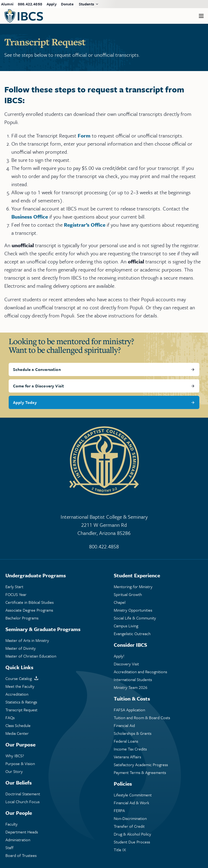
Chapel (120, 602)
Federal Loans (126, 741)
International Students (133, 680)
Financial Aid (124, 725)
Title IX (120, 850)
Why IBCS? (15, 756)
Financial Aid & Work (131, 803)
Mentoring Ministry (133, 587)
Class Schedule (18, 725)
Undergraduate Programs (36, 575)
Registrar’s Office (85, 225)
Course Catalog (19, 678)
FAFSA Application (129, 710)
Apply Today (25, 402)
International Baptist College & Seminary (104, 525)
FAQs (10, 718)
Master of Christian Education (31, 656)
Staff (9, 848)
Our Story (14, 771)
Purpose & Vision (20, 764)
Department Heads (22, 832)
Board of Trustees (21, 855)
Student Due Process (132, 842)
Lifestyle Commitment (133, 795)
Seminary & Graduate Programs (43, 629)
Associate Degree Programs (29, 610)
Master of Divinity (21, 648)
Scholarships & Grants (133, 733)
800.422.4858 (30, 4)
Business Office (30, 217)
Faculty (12, 824)
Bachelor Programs (22, 618)
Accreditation (17, 694)
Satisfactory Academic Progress (141, 765)
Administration (18, 840)
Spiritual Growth (128, 594)
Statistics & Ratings (21, 702)
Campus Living (126, 626)
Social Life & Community (135, 618)
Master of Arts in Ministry (27, 640)
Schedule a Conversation (37, 369)
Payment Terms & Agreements (140, 773)
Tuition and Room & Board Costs (142, 718)
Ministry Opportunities (133, 610)
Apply (52, 4)
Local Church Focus (22, 802)
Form (84, 135)
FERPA (119, 811)
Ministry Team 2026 (131, 687)
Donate (67, 4)
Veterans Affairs (127, 757)
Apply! (119, 656)
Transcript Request (21, 710)
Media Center (17, 733)
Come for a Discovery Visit (38, 386)
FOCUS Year (16, 594)
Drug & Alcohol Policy (132, 834)
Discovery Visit (126, 664)
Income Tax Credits (130, 749)
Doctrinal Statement (23, 794)
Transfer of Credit (129, 826)
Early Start (14, 587)
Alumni (7, 4)
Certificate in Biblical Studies (30, 602)
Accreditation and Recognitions (140, 672)
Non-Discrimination (130, 818)
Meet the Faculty (20, 686)
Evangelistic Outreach (132, 634)
